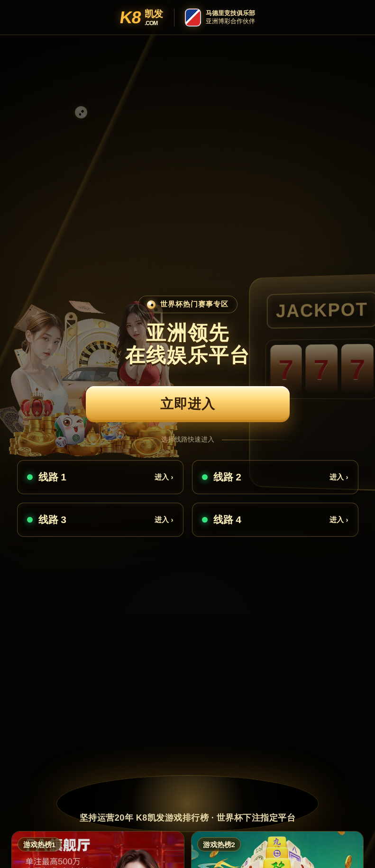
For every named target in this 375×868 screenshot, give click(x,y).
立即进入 (188, 404)
